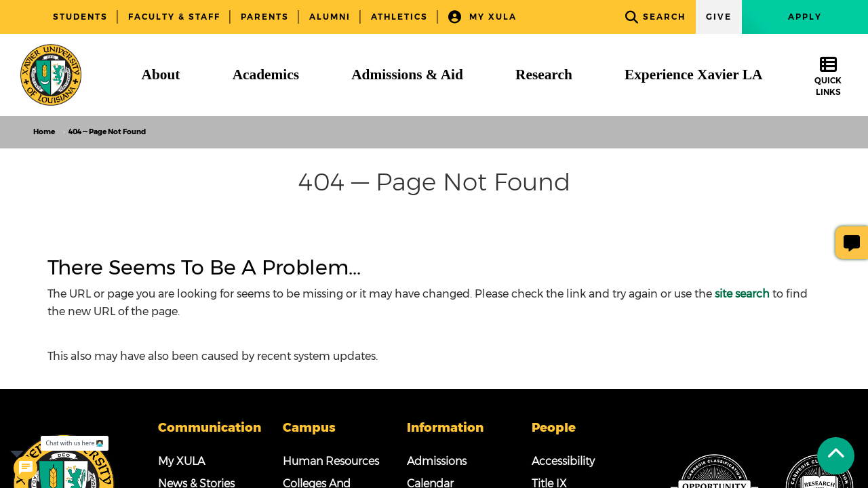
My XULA (482, 17)
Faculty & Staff (174, 17)
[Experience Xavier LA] (693, 75)
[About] (161, 75)
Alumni (330, 17)
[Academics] (266, 75)
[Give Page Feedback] (852, 243)
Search (655, 17)
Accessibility (563, 461)
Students (80, 17)
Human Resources (331, 461)
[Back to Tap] (836, 456)
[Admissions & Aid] (407, 75)
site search (742, 294)
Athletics (399, 17)
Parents (265, 17)
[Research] (544, 75)
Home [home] (44, 132)
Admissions (437, 461)
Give (719, 17)
